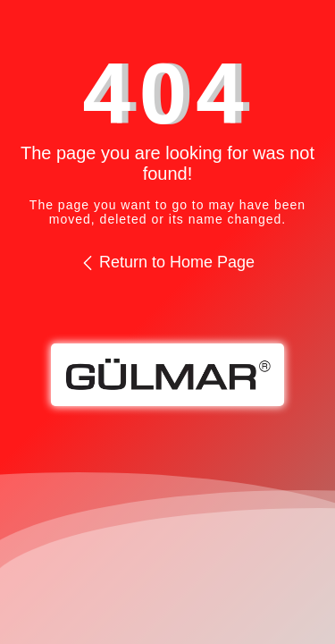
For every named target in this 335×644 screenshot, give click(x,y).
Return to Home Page (167, 262)
